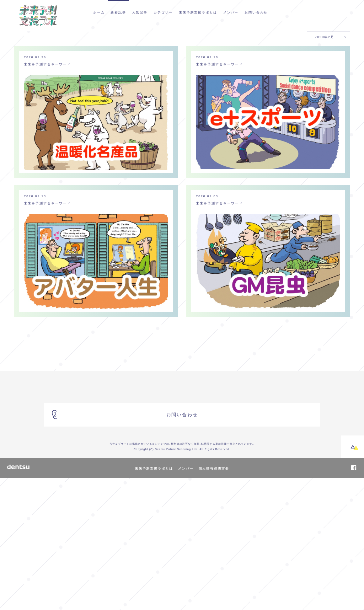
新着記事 (118, 12)
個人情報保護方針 (214, 600)
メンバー (231, 12)
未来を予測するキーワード (48, 196)
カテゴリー (163, 12)
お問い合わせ (256, 12)
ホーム (99, 12)
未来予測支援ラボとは (198, 12)
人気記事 (140, 12)
